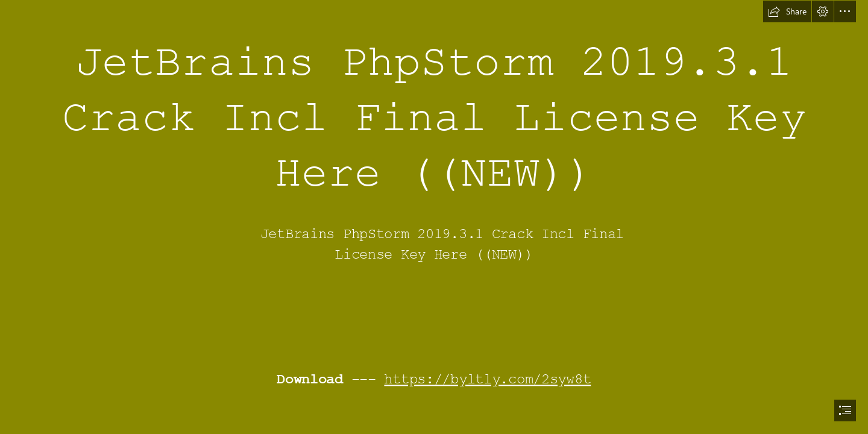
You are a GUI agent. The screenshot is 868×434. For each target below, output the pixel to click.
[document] (434, 217)
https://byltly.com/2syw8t (488, 380)
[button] (787, 11)
